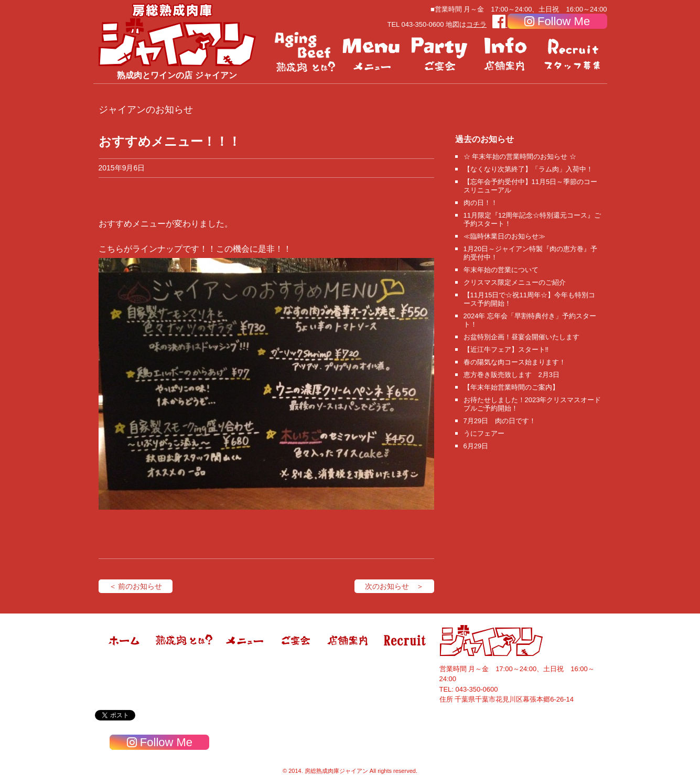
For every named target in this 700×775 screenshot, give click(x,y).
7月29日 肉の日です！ (500, 421)
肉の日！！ (481, 203)
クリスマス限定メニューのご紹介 (515, 282)
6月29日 (476, 446)
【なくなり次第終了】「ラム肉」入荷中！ (528, 169)
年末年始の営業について (501, 270)
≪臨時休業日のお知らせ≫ (504, 236)
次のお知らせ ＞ (394, 586)
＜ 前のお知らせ (136, 586)
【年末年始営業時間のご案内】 (511, 387)
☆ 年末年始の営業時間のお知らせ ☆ (520, 157)
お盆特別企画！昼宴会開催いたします (521, 337)
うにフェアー (484, 433)
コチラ (476, 24)
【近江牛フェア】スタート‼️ (506, 349)
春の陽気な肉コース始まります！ (515, 362)
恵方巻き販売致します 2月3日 (511, 375)
